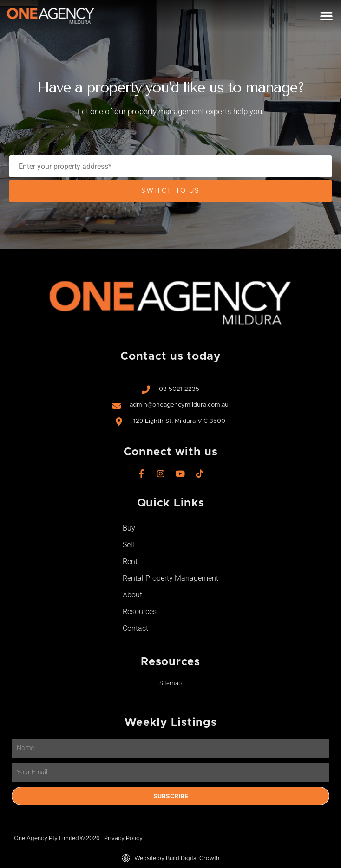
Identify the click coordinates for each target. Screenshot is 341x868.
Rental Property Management (170, 578)
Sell (128, 545)
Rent (130, 561)
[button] (326, 16)
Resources (140, 612)
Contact (135, 628)
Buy (129, 528)
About (132, 595)
